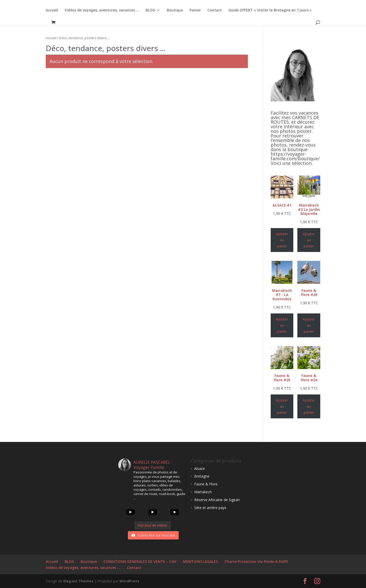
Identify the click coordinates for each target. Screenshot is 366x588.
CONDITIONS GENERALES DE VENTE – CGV (140, 561)
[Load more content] (152, 526)
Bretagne (202, 476)
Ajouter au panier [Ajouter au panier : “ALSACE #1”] (282, 240)
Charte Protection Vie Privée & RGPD (256, 561)
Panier (195, 10)
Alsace (200, 468)
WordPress (129, 581)
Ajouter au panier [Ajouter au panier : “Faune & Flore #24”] (309, 406)
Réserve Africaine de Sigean (217, 500)
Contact (215, 10)
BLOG (150, 10)
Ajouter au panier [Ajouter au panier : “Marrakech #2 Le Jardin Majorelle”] (309, 240)
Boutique (175, 10)
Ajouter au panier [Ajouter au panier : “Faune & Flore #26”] (309, 325)
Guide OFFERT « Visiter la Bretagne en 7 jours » (270, 10)
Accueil (52, 10)
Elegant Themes (78, 581)
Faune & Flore (206, 484)
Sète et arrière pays (210, 508)
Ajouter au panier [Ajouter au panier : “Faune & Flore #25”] (282, 406)
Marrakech (203, 492)
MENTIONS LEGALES (200, 561)
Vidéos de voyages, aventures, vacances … (102, 10)
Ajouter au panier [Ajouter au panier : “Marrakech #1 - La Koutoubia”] (282, 325)
